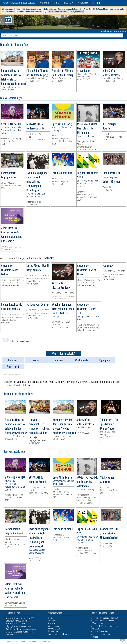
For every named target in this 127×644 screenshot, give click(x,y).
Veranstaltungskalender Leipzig (19, 3)
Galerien (18, 627)
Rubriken (44, 3)
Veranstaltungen (9, 374)
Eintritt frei (24, 624)
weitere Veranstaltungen (17, 341)
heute (103, 31)
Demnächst (9, 618)
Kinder (20, 632)
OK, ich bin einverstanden (58, 12)
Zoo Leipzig (17, 621)
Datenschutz (21, 642)
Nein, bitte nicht (77, 12)
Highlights (82, 3)
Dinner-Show (10, 635)
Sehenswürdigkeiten (11, 632)
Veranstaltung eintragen (58, 634)
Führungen (26, 618)
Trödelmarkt (11, 629)
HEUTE (68, 3)
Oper (21, 618)
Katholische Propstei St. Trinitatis (18, 385)
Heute (26, 621)
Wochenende (17, 624)
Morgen (20, 629)
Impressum (32, 642)
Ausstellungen (29, 632)
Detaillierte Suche (120, 31)
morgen (109, 31)
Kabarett (29, 627)
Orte (57, 3)
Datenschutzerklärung (38, 12)
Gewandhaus (27, 630)
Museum (16, 618)
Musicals (10, 623)
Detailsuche (53, 631)
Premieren (23, 627)
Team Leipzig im (44, 642)
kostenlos (52, 623)
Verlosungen (33, 630)
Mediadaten (10, 642)
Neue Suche (20, 374)
